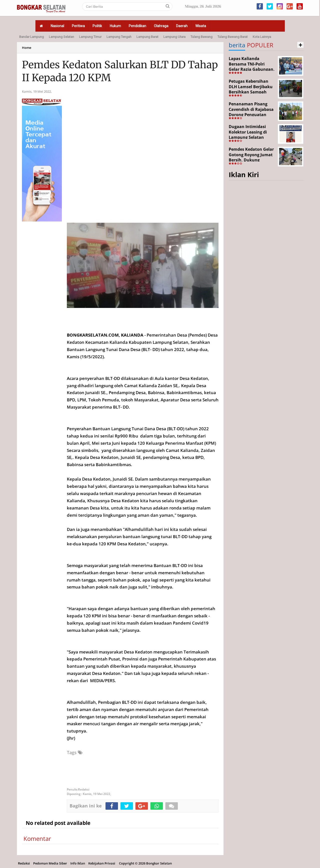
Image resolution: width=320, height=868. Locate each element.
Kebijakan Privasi (102, 863)
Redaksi (24, 863)
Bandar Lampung (32, 37)
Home (27, 48)
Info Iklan (78, 863)
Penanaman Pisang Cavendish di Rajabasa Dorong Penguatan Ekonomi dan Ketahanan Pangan (251, 115)
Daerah (182, 26)
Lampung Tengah (119, 37)
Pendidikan (137, 26)
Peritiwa (78, 26)
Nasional (57, 26)
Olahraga (161, 26)
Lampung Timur (90, 37)
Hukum (115, 26)
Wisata (201, 26)
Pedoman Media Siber (50, 863)
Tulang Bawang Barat (233, 37)
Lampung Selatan (61, 37)
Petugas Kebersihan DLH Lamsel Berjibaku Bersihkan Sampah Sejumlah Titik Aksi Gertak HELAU (251, 92)
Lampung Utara (174, 37)
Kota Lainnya (262, 37)
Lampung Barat (147, 37)
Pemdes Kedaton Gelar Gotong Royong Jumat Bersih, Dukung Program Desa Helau (251, 157)
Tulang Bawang (202, 37)
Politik (97, 26)
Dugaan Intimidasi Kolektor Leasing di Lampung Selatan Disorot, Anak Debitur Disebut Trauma (251, 137)
